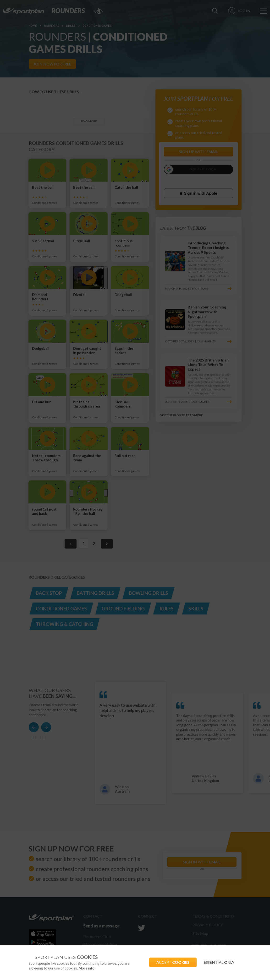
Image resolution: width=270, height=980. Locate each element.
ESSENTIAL (219, 962)
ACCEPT (173, 962)
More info (86, 968)
